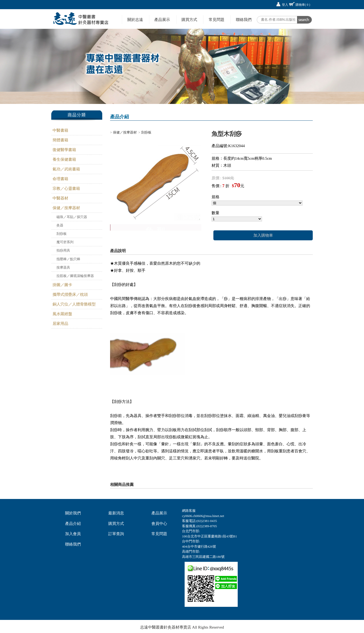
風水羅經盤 (62, 314)
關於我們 (73, 513)
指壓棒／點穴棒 (68, 259)
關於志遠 (135, 20)
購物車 (303, 5)
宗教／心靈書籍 (66, 188)
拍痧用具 (63, 250)
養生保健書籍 (64, 159)
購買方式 (189, 20)
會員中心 (159, 524)
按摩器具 (63, 267)
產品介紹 (73, 524)
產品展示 (162, 20)
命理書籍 (60, 179)
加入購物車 (263, 235)
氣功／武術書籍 (66, 169)
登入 (285, 5)
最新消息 (116, 513)
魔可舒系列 (65, 242)
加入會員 (73, 534)
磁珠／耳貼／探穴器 (72, 217)
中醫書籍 (60, 130)
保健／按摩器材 (66, 208)
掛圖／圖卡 (62, 285)
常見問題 (217, 20)
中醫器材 (60, 198)
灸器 (60, 225)
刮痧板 (62, 234)
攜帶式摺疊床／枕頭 (70, 295)
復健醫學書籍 (64, 150)
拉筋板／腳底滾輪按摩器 (75, 276)
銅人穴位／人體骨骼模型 (74, 304)
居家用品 (60, 324)
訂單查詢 (116, 534)
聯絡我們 (244, 20)
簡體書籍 (60, 140)
